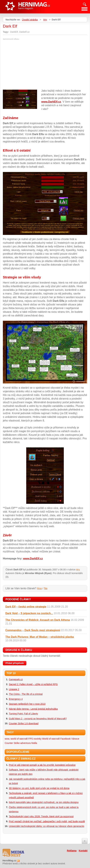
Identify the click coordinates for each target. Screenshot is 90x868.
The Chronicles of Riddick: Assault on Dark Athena (38, 620)
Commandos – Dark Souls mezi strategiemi (33, 630)
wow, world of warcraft (16, 739)
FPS (31, 739)
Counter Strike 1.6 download (24, 723)
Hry (45, 20)
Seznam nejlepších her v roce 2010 (27, 704)
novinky (37, 739)
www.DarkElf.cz (51, 102)
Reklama (72, 851)
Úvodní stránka (30, 20)
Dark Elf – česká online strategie (26, 607)
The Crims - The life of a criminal (26, 694)
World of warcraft (51, 739)
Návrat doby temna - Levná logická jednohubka (33, 709)
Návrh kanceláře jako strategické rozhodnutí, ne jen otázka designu (44, 802)
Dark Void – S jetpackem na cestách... (29, 613)
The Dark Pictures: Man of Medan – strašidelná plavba (40, 637)
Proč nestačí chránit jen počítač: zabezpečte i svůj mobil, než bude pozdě (47, 821)
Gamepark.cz (16, 679)
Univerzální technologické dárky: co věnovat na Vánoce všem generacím (47, 826)
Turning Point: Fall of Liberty (23, 714)
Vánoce (75, 739)
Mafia (34, 743)
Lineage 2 (14, 689)
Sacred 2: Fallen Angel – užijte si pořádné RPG (33, 684)
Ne (46, 588)
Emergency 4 (16, 699)
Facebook (66, 739)
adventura (25, 743)
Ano (39, 588)
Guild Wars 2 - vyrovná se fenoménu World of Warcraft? (38, 719)
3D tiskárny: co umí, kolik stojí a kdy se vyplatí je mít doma (39, 788)
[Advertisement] (31, 65)
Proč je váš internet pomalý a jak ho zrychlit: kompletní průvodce (42, 765)
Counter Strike (12, 743)
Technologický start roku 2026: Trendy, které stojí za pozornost (41, 816)
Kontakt (83, 851)
